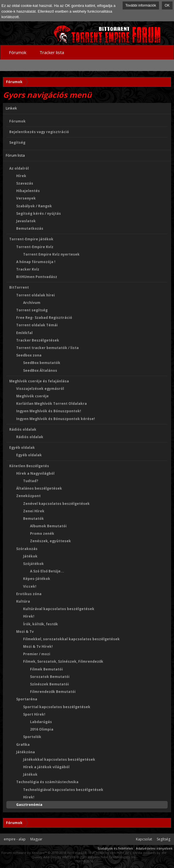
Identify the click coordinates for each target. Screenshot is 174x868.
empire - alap (15, 839)
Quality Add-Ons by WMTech (84, 857)
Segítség (17, 142)
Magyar (36, 839)
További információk (141, 5)
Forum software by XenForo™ (44, 853)
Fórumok (17, 121)
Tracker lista (52, 52)
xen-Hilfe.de (119, 853)
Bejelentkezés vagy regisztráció (39, 132)
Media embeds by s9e (150, 853)
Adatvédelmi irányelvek (154, 848)
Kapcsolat (144, 839)
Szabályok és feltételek (115, 848)
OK (167, 5)
